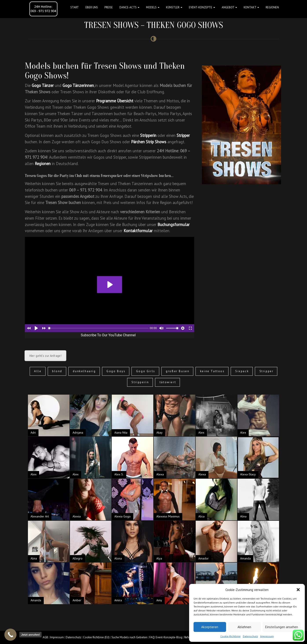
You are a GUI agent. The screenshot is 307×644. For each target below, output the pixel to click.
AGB (45, 637)
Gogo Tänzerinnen (78, 85)
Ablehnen (244, 627)
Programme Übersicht (115, 101)
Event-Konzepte (202, 7)
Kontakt (251, 7)
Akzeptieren (210, 627)
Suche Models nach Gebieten (129, 637)
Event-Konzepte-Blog (169, 637)
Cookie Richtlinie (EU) (96, 637)
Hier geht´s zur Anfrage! (45, 356)
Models (153, 7)
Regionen (272, 7)
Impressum (267, 636)
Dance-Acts (129, 7)
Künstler (174, 7)
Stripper (183, 135)
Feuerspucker (112, 176)
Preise (109, 7)
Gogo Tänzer (43, 85)
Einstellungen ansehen (282, 627)
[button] (298, 590)
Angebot (229, 7)
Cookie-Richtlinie (230, 636)
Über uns (92, 7)
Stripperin (148, 135)
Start (75, 7)
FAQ (152, 637)
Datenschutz (250, 636)
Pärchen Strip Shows (149, 142)
